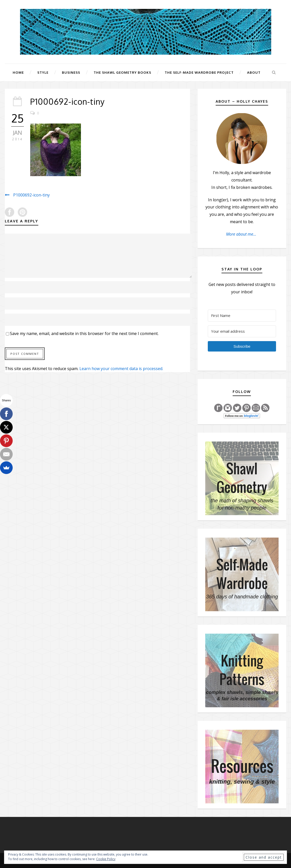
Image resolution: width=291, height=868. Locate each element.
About (254, 72)
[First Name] (242, 316)
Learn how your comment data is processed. (121, 369)
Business (71, 72)
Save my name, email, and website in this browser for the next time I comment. (84, 333)
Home (18, 72)
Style (43, 72)
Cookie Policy (106, 859)
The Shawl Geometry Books (122, 72)
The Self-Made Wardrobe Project (199, 72)
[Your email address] (242, 331)
